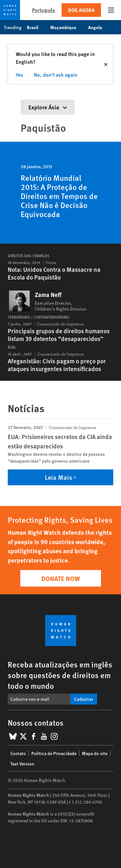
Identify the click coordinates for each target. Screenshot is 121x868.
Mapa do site (95, 753)
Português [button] (44, 10)
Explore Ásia (48, 107)
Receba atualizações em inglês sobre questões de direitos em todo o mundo (60, 675)
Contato (18, 753)
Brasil (36, 27)
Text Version (22, 764)
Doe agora (81, 10)
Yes (20, 75)
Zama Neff (48, 295)
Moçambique (67, 27)
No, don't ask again (56, 75)
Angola (98, 27)
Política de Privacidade (54, 753)
